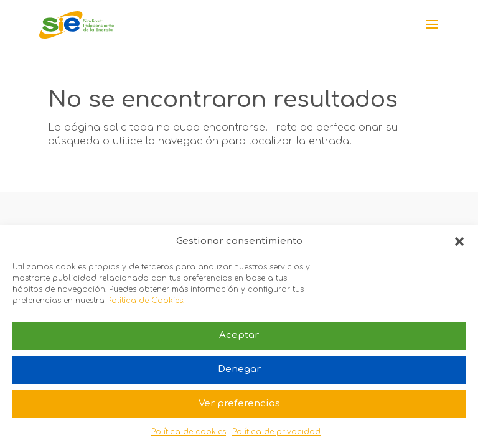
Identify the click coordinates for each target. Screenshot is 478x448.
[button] (459, 241)
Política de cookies (189, 432)
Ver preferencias (239, 404)
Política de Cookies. (146, 301)
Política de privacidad (276, 432)
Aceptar (239, 335)
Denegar (239, 369)
